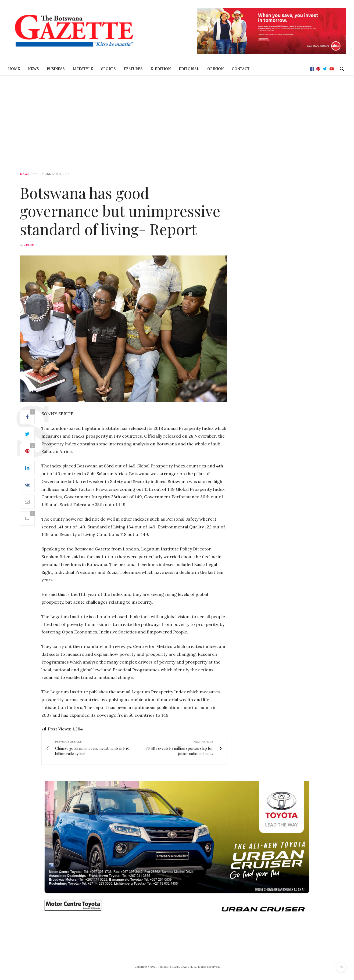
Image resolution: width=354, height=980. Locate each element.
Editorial (189, 69)
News (33, 69)
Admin (29, 245)
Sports (108, 69)
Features (133, 69)
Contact (241, 69)
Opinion (215, 69)
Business (56, 69)
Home (14, 69)
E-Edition (161, 69)
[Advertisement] (177, 116)
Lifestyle (83, 69)
